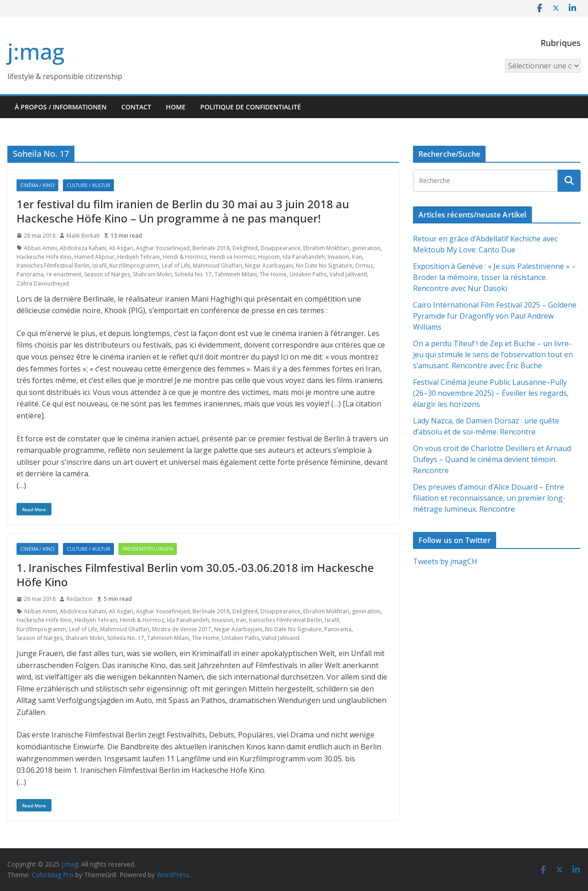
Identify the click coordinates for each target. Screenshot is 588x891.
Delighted (245, 248)
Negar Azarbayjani (269, 266)
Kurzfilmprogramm (134, 266)
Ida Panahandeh (304, 257)
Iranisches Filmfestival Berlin (53, 266)
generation (366, 248)
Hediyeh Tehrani (139, 257)
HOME (176, 107)
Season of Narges (107, 274)
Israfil (99, 266)
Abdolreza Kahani (83, 248)
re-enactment (64, 274)
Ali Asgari (121, 248)
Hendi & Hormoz (185, 257)
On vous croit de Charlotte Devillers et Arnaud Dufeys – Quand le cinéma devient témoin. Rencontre (492, 459)
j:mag (36, 51)
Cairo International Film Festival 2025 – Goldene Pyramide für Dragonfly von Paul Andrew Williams (495, 316)
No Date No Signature (324, 266)
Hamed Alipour (94, 257)
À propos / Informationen (61, 107)
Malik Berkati (83, 236)
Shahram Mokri (152, 274)
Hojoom (269, 257)
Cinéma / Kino (37, 185)
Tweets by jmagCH (445, 561)
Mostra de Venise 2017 (182, 629)
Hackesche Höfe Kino (44, 257)
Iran (357, 257)
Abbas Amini (40, 248)
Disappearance (280, 248)
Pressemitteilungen (148, 549)
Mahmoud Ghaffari (218, 266)
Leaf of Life (176, 266)
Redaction (80, 599)
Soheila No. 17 (193, 274)
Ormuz (364, 266)
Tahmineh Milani (236, 274)
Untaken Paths (308, 274)
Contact (136, 107)
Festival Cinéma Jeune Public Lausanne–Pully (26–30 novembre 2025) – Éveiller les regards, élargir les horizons (491, 393)
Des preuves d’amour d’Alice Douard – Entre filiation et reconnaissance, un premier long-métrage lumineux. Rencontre (489, 498)
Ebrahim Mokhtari (326, 248)
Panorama (30, 274)
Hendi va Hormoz (232, 257)
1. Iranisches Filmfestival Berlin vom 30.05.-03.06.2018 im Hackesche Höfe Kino (195, 575)
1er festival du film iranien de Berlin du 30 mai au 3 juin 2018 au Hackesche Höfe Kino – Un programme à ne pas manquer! (183, 211)
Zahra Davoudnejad (43, 283)
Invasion (338, 257)
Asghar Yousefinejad (163, 248)
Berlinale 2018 (211, 248)
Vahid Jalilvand (348, 274)
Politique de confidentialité (251, 107)
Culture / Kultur (88, 185)
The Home (273, 274)
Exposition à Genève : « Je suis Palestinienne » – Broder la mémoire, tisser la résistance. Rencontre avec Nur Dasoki (494, 277)
